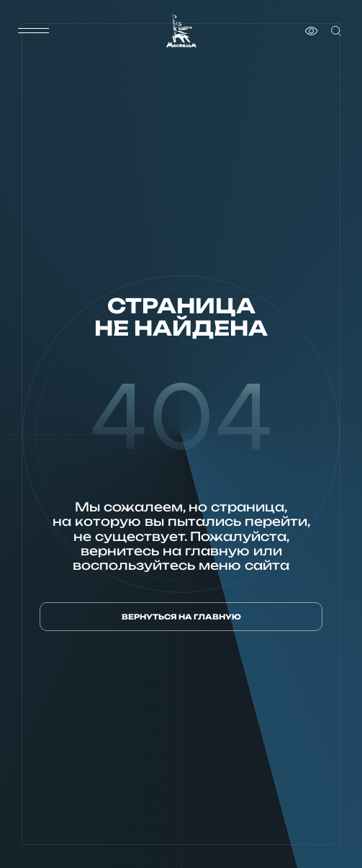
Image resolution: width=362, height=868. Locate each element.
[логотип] (181, 31)
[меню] (34, 31)
